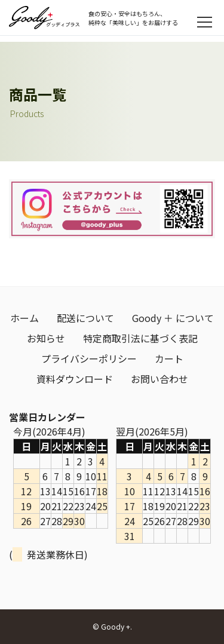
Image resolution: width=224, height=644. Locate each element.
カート (169, 358)
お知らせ (46, 338)
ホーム (24, 318)
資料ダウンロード (75, 379)
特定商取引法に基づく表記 (140, 338)
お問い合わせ (159, 379)
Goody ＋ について (173, 318)
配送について (85, 318)
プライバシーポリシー (89, 358)
